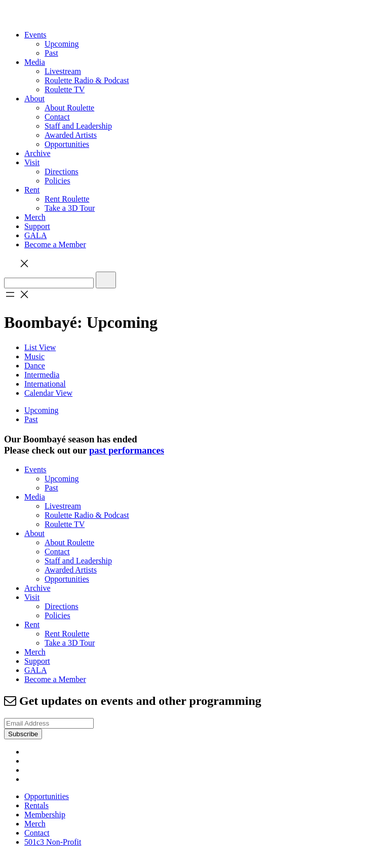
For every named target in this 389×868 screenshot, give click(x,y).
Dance (35, 366)
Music (34, 356)
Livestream (63, 71)
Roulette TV (65, 89)
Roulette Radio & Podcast (87, 80)
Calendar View (48, 393)
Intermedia (42, 375)
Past (51, 53)
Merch (35, 217)
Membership (45, 815)
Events (35, 35)
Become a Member (55, 244)
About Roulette (69, 108)
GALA (35, 235)
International (45, 384)
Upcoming (62, 44)
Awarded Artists (71, 135)
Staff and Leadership (78, 126)
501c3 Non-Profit (53, 842)
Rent (32, 190)
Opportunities (67, 144)
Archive (37, 153)
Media (35, 62)
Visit (32, 162)
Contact (57, 117)
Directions (62, 172)
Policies (57, 181)
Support (37, 226)
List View (40, 347)
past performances (127, 450)
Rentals (36, 805)
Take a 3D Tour (70, 208)
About (34, 99)
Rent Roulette (67, 199)
